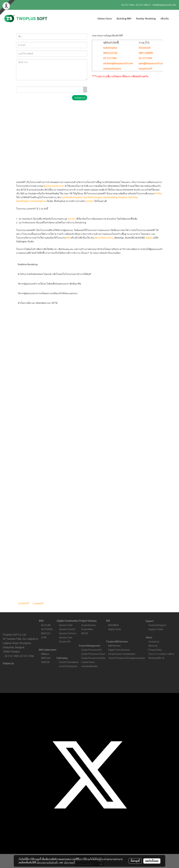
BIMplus (45, 654)
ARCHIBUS (114, 625)
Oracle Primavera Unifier (93, 658)
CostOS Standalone (69, 662)
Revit (111, 238)
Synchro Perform (68, 633)
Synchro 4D (65, 642)
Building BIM (124, 18)
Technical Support (157, 625)
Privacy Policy (155, 650)
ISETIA (85, 633)
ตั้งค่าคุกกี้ (135, 861)
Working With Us (156, 658)
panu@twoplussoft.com (152, 63)
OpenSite (133, 197)
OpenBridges (23, 201)
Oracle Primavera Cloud (93, 654)
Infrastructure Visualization (122, 654)
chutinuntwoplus (112, 69)
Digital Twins (115, 629)
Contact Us (154, 642)
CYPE (44, 638)
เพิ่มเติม (165, 18)
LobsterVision (88, 662)
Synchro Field (66, 625)
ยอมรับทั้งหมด (152, 861)
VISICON (45, 662)
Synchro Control (67, 629)
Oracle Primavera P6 (92, 650)
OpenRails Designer (93, 197)
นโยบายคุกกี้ (69, 862)
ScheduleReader (90, 666)
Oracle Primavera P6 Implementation (127, 658)
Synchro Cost (66, 638)
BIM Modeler (115, 646)
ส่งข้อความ (80, 98)
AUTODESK (47, 629)
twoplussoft (145, 69)
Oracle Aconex (89, 625)
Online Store (105, 18)
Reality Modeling (146, 18)
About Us (153, 646)
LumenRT (38, 603)
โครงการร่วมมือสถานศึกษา (162, 654)
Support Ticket (156, 629)
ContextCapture (38, 201)
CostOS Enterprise (68, 666)
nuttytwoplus (110, 48)
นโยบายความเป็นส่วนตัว (47, 862)
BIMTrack (46, 658)
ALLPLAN (46, 625)
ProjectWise (87, 629)
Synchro (90, 201)
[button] (174, 18)
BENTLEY (46, 633)
